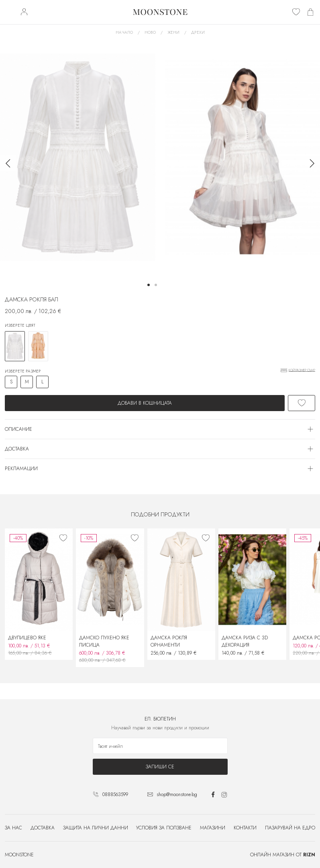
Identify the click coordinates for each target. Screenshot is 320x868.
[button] (149, 285)
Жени (173, 32)
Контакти (245, 828)
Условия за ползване (164, 828)
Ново (150, 32)
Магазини (213, 828)
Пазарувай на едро (290, 828)
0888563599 (115, 794)
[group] (78, 157)
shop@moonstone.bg (177, 794)
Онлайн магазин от (283, 855)
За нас (13, 828)
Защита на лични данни (96, 828)
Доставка (43, 828)
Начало (124, 32)
